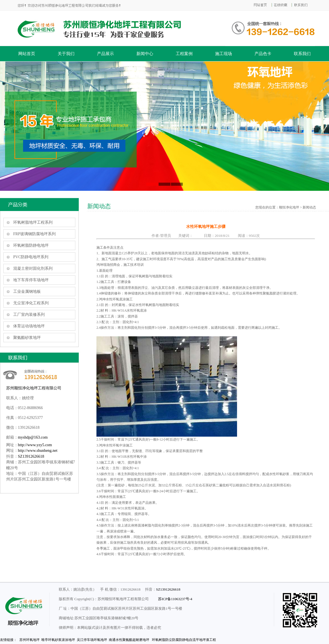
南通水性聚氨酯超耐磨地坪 (129, 640)
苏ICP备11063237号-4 (175, 599)
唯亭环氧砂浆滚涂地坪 (58, 640)
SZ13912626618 (31, 456)
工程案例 (184, 54)
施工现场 (224, 54)
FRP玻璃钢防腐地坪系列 (34, 234)
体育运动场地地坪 (29, 326)
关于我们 (66, 54)
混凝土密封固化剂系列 (33, 268)
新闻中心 (145, 54)
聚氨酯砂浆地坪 (27, 338)
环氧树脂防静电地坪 (31, 245)
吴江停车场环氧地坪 (92, 640)
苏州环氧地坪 (30, 640)
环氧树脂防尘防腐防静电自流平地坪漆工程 (184, 640)
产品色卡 (263, 54)
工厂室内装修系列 (29, 315)
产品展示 (105, 54)
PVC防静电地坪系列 (31, 257)
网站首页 (27, 54)
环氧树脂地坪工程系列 (33, 222)
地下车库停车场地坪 (31, 280)
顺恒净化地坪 (289, 207)
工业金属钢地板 (27, 292)
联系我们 (302, 54)
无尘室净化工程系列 (31, 303)
